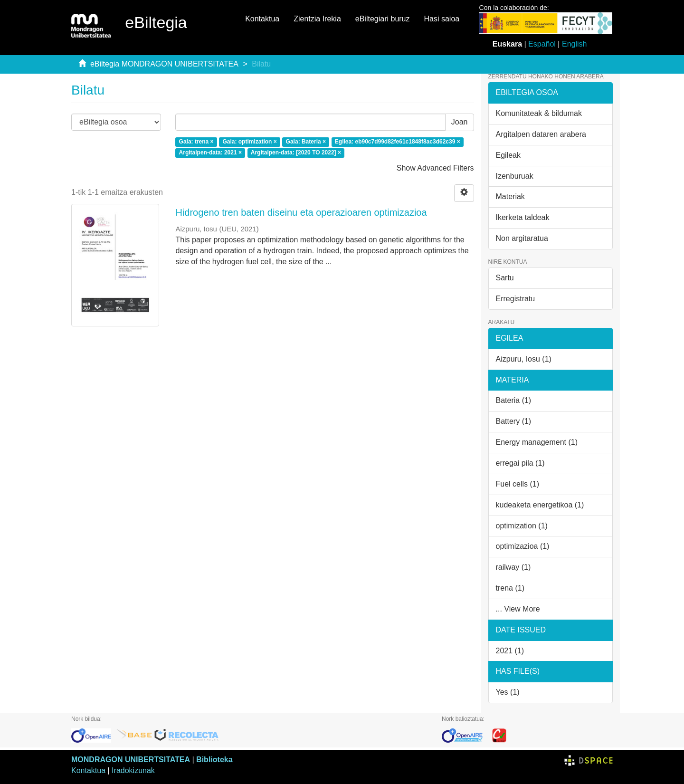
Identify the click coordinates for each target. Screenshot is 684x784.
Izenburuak (515, 176)
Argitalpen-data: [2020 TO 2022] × (296, 153)
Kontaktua (262, 19)
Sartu (505, 278)
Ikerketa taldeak (523, 217)
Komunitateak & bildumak (539, 113)
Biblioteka (214, 760)
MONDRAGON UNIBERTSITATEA (131, 760)
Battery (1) (514, 421)
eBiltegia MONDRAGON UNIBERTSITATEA (164, 64)
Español (542, 44)
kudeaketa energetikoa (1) (540, 505)
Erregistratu (516, 299)
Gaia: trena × (196, 142)
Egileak (508, 155)
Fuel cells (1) (518, 484)
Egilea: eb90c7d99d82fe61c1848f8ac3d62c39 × (398, 142)
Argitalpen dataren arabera (541, 134)
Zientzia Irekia (317, 19)
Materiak (510, 196)
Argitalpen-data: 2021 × (210, 153)
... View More (518, 609)
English (574, 44)
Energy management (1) (537, 442)
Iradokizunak (133, 770)
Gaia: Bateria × (306, 142)
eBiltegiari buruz (383, 19)
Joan (460, 122)
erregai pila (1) (520, 463)
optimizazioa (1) (523, 546)
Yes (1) (508, 692)
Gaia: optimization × (249, 142)
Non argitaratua (522, 238)
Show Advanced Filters (435, 168)
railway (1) (513, 567)
